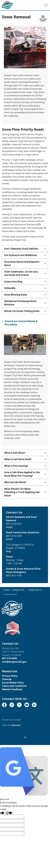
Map (9, 551)
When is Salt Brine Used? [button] (18, 459)
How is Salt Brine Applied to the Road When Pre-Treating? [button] (22, 474)
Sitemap (7, 679)
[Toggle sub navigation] (43, 19)
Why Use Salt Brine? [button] (15, 482)
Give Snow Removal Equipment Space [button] (22, 263)
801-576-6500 (9, 658)
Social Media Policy (13, 683)
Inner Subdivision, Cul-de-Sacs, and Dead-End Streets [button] (21, 273)
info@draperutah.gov (14, 662)
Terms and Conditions (14, 686)
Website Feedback (12, 689)
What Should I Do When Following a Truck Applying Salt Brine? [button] (22, 492)
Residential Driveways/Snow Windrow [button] (20, 303)
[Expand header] (46, 5)
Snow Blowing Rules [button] (16, 295)
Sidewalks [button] (10, 288)
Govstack (16, 725)
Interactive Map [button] (13, 282)
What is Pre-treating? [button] (16, 466)
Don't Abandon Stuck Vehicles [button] (21, 249)
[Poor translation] (9, 813)
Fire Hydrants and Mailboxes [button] (20, 255)
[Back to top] (25, 737)
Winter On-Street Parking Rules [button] (22, 311)
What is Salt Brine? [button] (15, 453)
